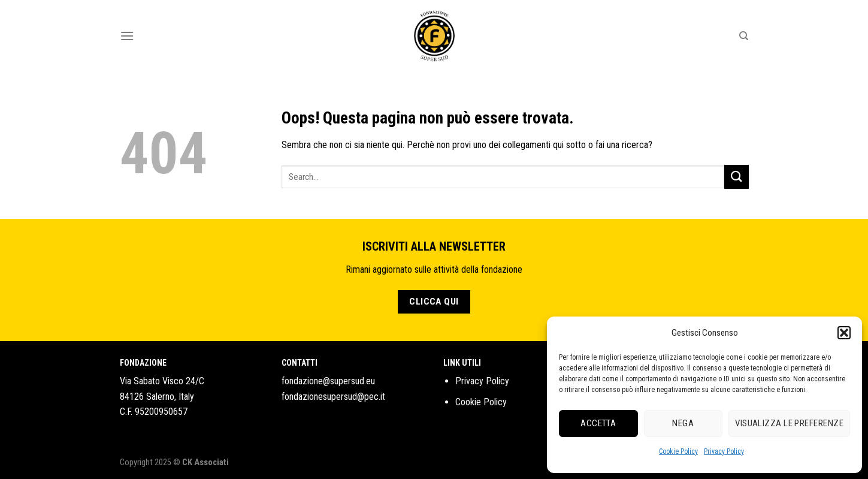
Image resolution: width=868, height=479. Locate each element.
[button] (844, 333)
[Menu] (127, 36)
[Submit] (736, 177)
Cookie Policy (678, 451)
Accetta (598, 423)
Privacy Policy (724, 451)
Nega (683, 423)
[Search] (744, 36)
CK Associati (205, 463)
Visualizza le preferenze (789, 423)
